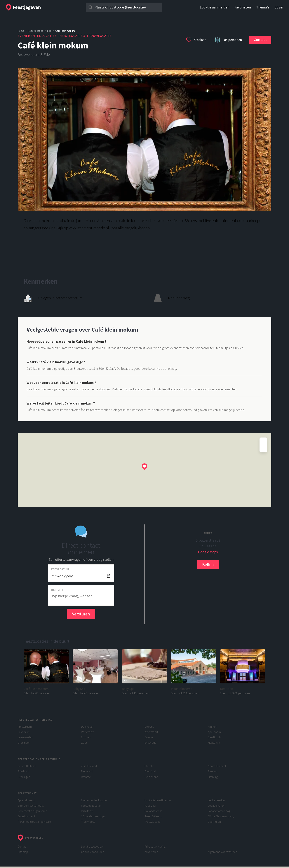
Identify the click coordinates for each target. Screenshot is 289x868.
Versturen (81, 614)
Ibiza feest (87, 811)
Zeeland (213, 771)
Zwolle (149, 737)
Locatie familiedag (219, 811)
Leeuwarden (25, 737)
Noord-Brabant (217, 766)
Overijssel (150, 771)
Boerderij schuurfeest (31, 806)
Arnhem (213, 727)
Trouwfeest (88, 822)
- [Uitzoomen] (263, 449)
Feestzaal (150, 806)
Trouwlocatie (153, 822)
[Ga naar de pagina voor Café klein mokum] (46, 672)
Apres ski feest (26, 800)
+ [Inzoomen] (263, 441)
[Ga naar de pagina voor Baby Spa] (95, 672)
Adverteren (151, 852)
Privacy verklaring (155, 846)
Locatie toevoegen (93, 846)
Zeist (84, 743)
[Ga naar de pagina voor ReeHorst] (243, 672)
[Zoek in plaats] (124, 7)
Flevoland (87, 771)
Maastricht (214, 743)
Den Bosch (214, 737)
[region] (144, 470)
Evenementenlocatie (94, 800)
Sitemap (23, 852)
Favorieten (243, 7)
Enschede (150, 743)
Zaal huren (214, 822)
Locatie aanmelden (215, 7)
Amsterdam (25, 727)
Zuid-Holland (89, 766)
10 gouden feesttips (93, 816)
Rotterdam (88, 732)
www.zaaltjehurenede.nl (89, 228)
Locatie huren (216, 806)
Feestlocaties (36, 31)
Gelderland (151, 777)
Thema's (263, 7)
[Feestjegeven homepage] (40, 7)
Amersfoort (151, 732)
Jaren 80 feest (153, 816)
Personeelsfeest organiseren (35, 822)
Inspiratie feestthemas (158, 800)
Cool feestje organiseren (32, 811)
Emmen (86, 737)
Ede (49, 31)
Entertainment (26, 816)
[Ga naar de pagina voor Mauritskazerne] (194, 672)
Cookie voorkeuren (93, 852)
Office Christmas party (221, 816)
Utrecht (149, 727)
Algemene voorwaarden (223, 852)
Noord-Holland (27, 766)
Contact (260, 40)
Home (21, 31)
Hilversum (24, 732)
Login (279, 7)
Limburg (213, 777)
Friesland (23, 771)
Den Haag (87, 727)
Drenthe (86, 777)
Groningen (24, 743)
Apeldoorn (214, 732)
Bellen (208, 565)
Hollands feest (153, 811)
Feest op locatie (91, 806)
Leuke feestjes (217, 800)
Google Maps (208, 552)
